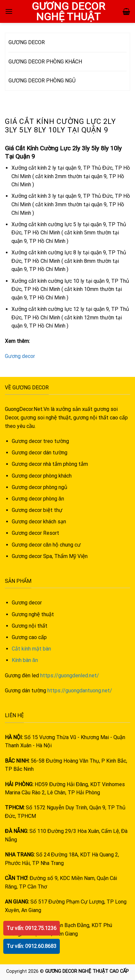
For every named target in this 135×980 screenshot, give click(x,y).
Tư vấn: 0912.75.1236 (32, 928)
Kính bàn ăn (25, 660)
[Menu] (9, 11)
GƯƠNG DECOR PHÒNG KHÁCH (45, 62)
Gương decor (20, 356)
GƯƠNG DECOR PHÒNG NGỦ (42, 81)
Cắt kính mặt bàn (31, 649)
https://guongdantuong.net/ (80, 691)
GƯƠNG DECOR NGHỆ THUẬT (68, 11)
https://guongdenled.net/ (70, 676)
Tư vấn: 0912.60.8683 (32, 946)
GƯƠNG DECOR (27, 42)
